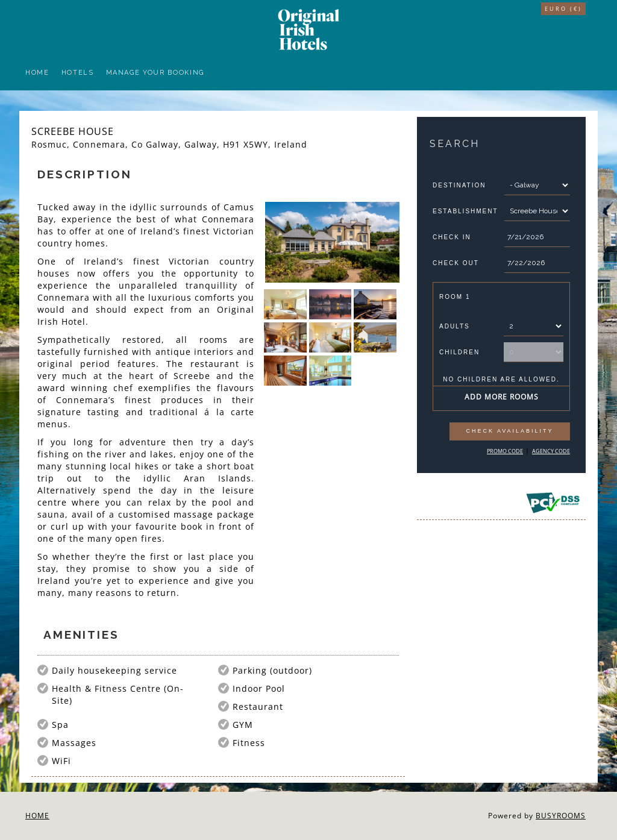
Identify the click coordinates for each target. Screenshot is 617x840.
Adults (455, 326)
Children (459, 352)
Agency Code (551, 451)
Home (37, 73)
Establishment (465, 211)
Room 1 (455, 297)
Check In (452, 237)
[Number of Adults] (534, 326)
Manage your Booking (155, 73)
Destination (459, 185)
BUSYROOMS (561, 816)
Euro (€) (563, 9)
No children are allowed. (501, 379)
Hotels (78, 73)
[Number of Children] (534, 352)
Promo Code (505, 451)
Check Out (456, 263)
